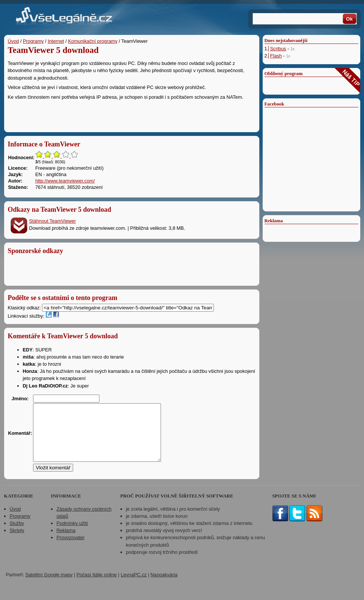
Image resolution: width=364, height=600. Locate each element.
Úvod (14, 41)
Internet (56, 41)
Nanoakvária (164, 586)
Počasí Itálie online (97, 586)
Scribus (278, 49)
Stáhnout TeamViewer (53, 221)
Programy (33, 41)
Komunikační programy (93, 41)
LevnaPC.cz (134, 586)
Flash (276, 56)
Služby (17, 534)
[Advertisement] (132, 114)
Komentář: (20, 439)
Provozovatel (71, 549)
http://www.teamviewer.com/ (65, 181)
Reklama (66, 542)
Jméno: (20, 399)
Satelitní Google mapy (49, 586)
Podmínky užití (72, 534)
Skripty (17, 542)
